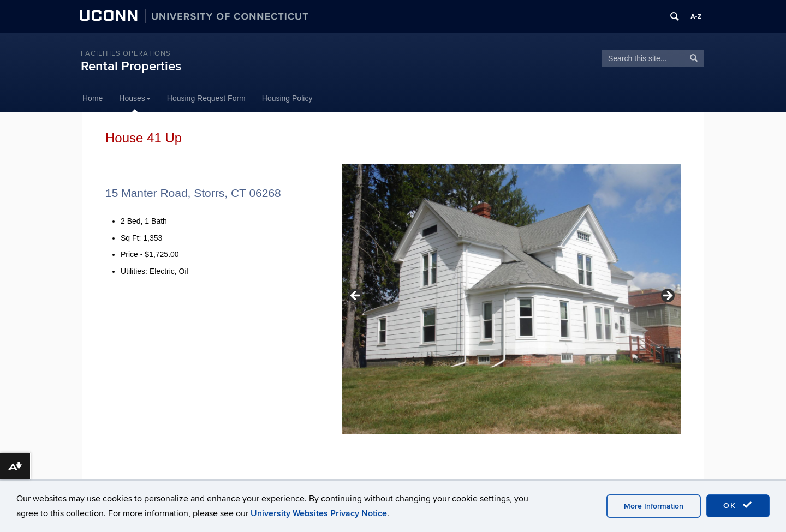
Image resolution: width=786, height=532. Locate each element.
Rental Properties (131, 66)
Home (93, 98)
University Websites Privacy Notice (319, 513)
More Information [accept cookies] (654, 506)
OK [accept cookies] (738, 505)
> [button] (667, 296)
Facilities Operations (126, 53)
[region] (511, 299)
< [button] (356, 296)
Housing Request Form (206, 98)
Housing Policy (287, 98)
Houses (135, 98)
